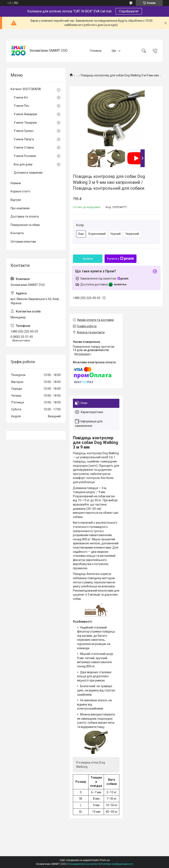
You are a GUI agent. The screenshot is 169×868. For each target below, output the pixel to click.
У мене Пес (21, 106)
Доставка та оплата (25, 216)
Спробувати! (129, 11)
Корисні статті (20, 191)
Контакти (17, 233)
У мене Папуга (24, 139)
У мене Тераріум (25, 123)
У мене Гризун (24, 131)
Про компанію (20, 208)
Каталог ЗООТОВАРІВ (26, 89)
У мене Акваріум (25, 114)
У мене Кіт (21, 97)
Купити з (121, 259)
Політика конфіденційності (117, 864)
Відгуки (16, 200)
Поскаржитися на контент (83, 864)
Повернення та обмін (25, 225)
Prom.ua (105, 860)
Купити (88, 259)
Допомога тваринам (28, 173)
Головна (96, 51)
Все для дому (23, 164)
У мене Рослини (25, 156)
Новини (16, 183)
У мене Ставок (24, 147)
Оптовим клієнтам (23, 242)
